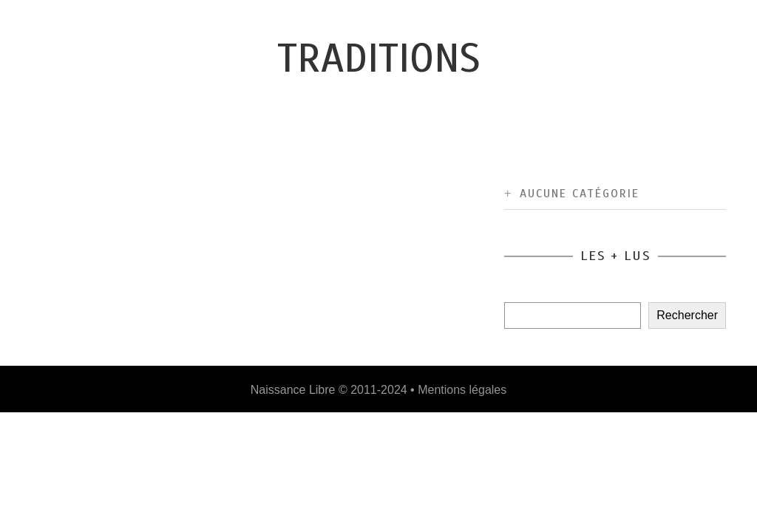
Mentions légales (462, 390)
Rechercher (687, 315)
